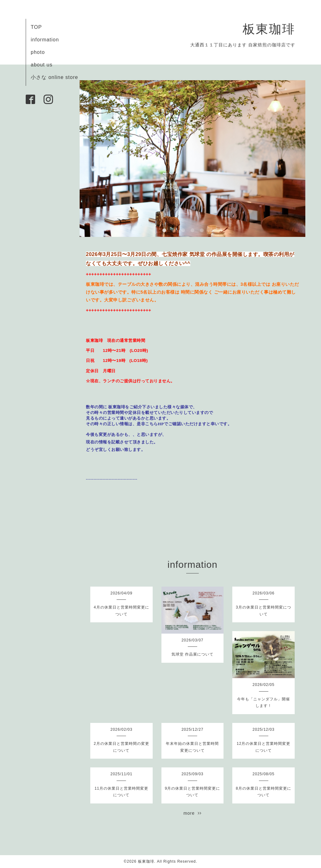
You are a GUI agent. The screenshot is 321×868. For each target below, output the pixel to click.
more (192, 813)
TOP (36, 27)
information (45, 40)
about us (42, 65)
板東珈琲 (269, 29)
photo (38, 52)
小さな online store (54, 77)
